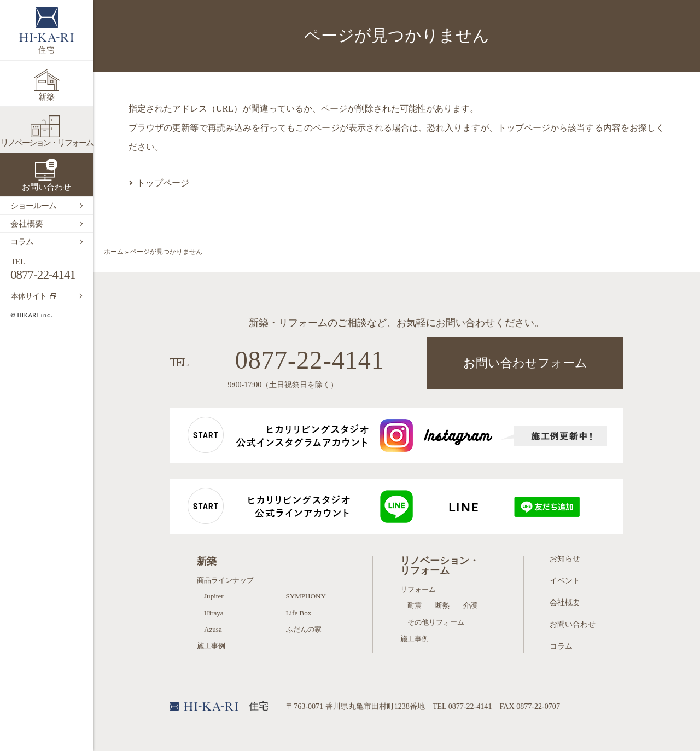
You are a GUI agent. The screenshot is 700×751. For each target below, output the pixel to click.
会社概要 (27, 224)
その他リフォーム (436, 622)
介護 (470, 605)
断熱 (442, 605)
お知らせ (565, 558)
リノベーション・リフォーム (47, 143)
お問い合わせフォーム (525, 363)
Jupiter (214, 596)
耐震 (415, 605)
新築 (46, 97)
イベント (565, 580)
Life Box (299, 613)
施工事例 (211, 646)
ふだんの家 (304, 629)
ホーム (114, 252)
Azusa (213, 629)
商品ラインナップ (225, 580)
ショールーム (33, 206)
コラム (22, 242)
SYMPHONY (306, 596)
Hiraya (214, 613)
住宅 (46, 30)
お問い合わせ (46, 187)
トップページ (163, 183)
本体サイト (34, 296)
